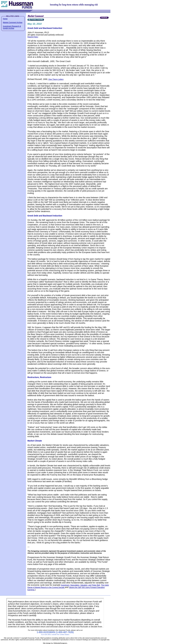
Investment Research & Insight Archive (12, 27)
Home (5, 19)
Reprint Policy (33, 37)
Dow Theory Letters (56, 79)
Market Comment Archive (13, 23)
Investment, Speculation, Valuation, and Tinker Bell (80, 585)
